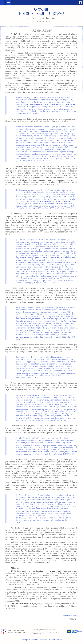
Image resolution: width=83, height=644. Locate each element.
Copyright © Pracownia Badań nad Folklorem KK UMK (41, 640)
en (2, 2)
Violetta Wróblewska (69, 616)
